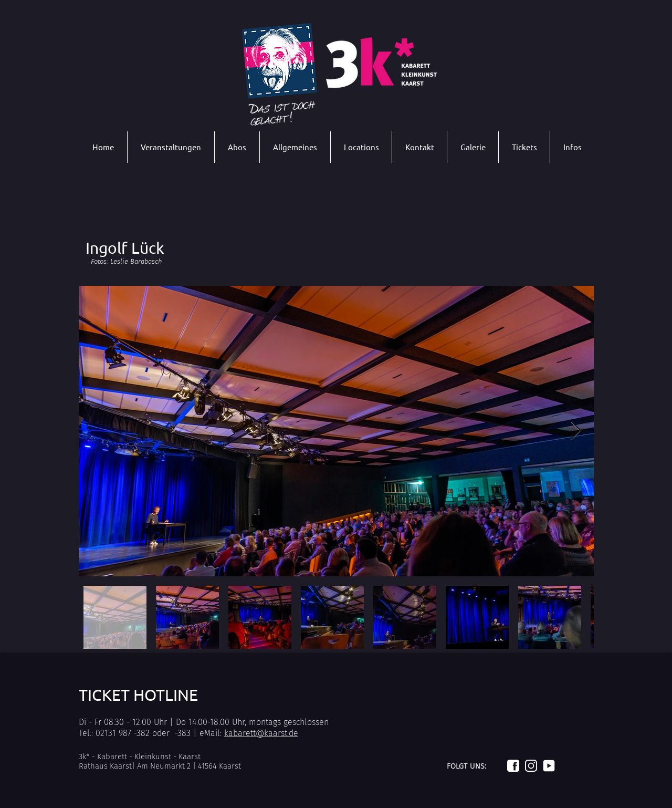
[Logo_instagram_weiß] (531, 766)
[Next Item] (576, 431)
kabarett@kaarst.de (261, 733)
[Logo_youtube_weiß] (549, 766)
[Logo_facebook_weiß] (513, 766)
